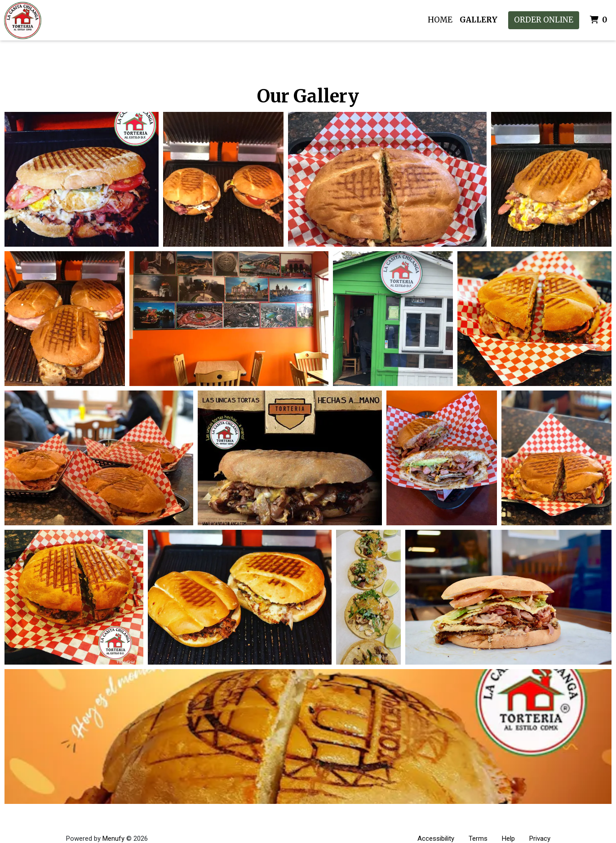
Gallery (479, 20)
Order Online (544, 20)
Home (440, 20)
